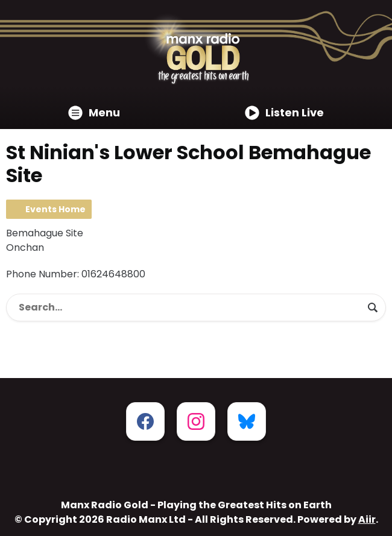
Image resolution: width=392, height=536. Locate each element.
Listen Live (284, 112)
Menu (94, 112)
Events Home (55, 209)
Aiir (367, 519)
